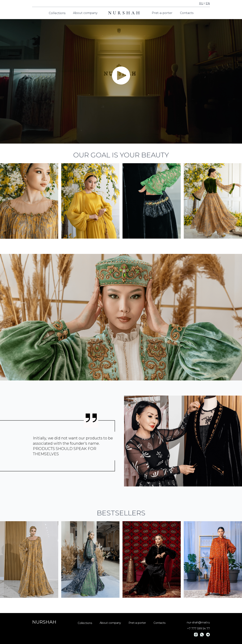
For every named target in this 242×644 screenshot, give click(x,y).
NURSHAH (125, 13)
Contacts (187, 13)
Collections (57, 13)
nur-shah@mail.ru (198, 622)
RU (201, 3)
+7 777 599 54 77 (199, 629)
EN (208, 3)
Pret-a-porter (162, 13)
